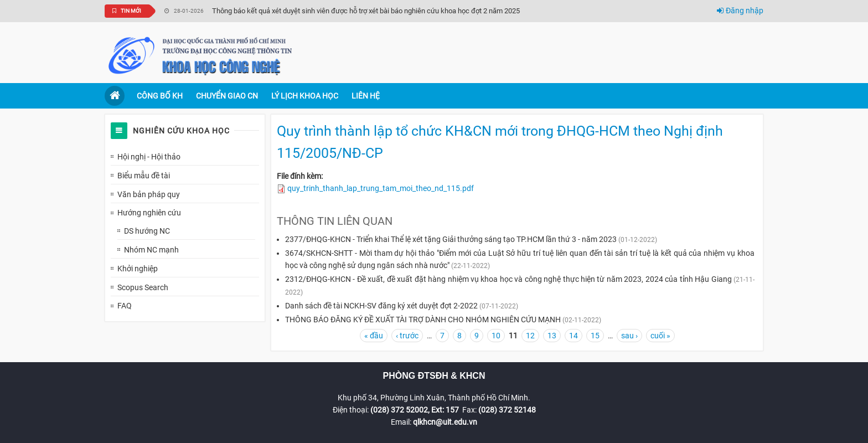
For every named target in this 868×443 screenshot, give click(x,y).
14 (573, 336)
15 (595, 336)
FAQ (125, 306)
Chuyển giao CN (227, 96)
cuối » (660, 336)
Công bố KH (160, 96)
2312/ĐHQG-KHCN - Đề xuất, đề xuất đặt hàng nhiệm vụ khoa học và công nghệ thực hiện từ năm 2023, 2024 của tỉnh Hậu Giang (508, 279)
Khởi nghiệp (138, 269)
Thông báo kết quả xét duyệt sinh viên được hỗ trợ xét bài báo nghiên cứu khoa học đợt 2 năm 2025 (366, 11)
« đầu (374, 336)
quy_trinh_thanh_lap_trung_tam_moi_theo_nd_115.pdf (381, 188)
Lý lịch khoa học (305, 96)
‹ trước (407, 336)
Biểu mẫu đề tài (144, 176)
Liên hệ (366, 96)
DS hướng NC (147, 231)
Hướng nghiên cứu (149, 213)
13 (552, 336)
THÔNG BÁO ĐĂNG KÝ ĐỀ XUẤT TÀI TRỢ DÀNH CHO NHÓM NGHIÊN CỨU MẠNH (423, 320)
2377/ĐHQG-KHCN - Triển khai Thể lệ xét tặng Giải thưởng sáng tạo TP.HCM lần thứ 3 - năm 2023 (451, 239)
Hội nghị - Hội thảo (149, 157)
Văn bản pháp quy (149, 194)
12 (530, 336)
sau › (629, 336)
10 (496, 336)
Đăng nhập (740, 11)
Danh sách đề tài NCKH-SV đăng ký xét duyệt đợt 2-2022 (381, 306)
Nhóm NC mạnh (151, 250)
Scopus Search (143, 287)
